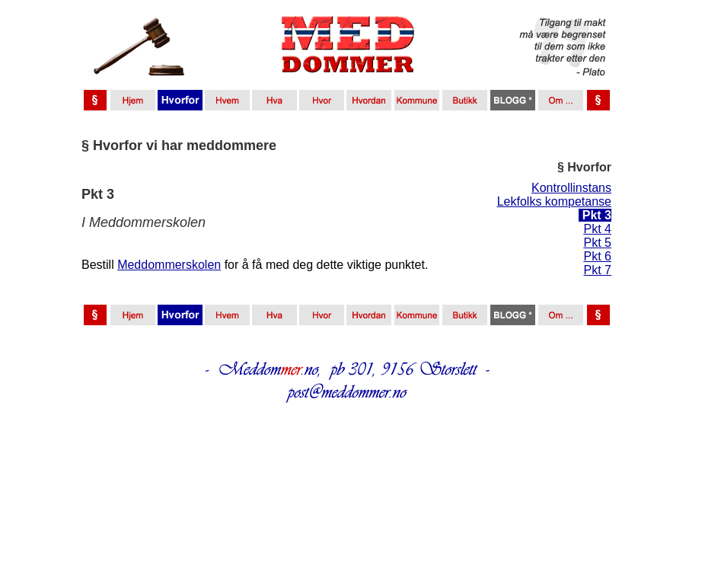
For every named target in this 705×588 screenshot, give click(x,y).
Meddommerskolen (169, 265)
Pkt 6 (598, 256)
